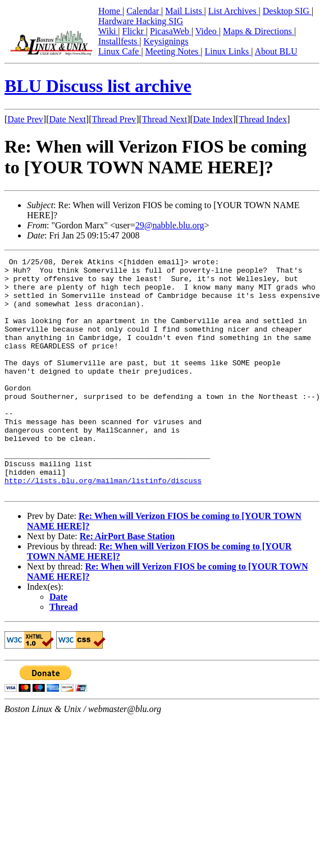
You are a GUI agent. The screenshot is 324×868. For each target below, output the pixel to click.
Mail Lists (184, 11)
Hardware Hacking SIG (141, 21)
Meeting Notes (173, 51)
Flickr (134, 31)
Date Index (213, 119)
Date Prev (25, 119)
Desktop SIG (287, 11)
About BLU (276, 51)
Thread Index (263, 119)
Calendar (144, 11)
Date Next (68, 119)
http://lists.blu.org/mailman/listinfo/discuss (103, 526)
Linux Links (228, 51)
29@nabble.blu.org (170, 225)
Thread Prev (114, 119)
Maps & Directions (259, 31)
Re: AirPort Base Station (127, 583)
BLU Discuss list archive (98, 86)
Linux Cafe (120, 51)
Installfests (119, 41)
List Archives (234, 11)
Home (110, 11)
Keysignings (166, 41)
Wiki (108, 31)
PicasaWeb (171, 31)
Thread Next (165, 119)
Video (207, 31)
